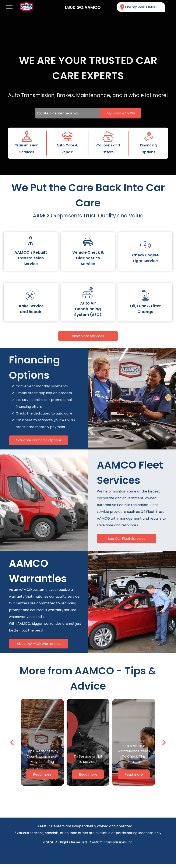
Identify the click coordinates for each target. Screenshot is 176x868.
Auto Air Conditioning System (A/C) (88, 309)
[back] (12, 742)
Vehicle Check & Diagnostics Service (88, 258)
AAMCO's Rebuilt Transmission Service (31, 258)
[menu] (9, 7)
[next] (164, 742)
